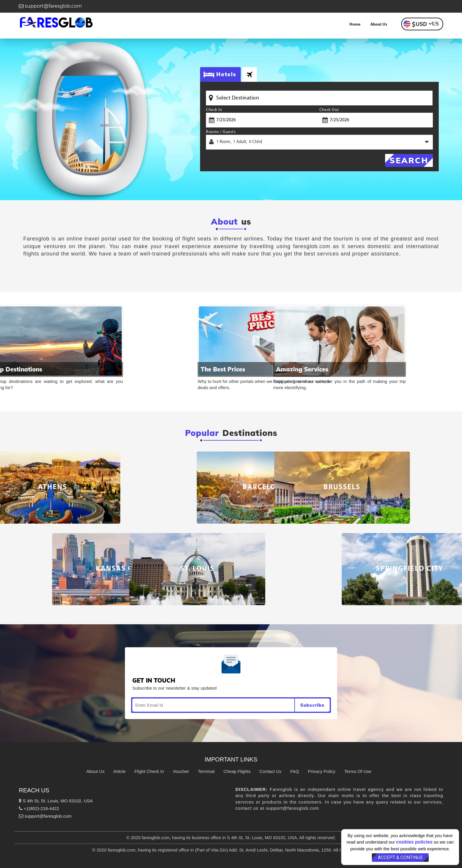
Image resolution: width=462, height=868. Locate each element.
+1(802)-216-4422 (39, 808)
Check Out (329, 110)
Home (355, 25)
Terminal (206, 771)
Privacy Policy (322, 771)
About (224, 222)
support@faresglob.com (50, 6)
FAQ (295, 771)
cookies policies (415, 842)
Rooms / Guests (221, 132)
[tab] (250, 74)
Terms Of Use (358, 771)
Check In (214, 110)
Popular (202, 433)
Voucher (181, 771)
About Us (379, 25)
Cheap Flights (237, 771)
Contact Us (270, 771)
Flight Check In (149, 771)
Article (120, 771)
